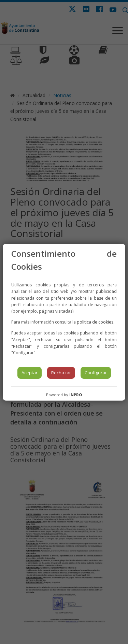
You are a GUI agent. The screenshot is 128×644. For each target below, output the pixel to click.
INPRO (76, 395)
